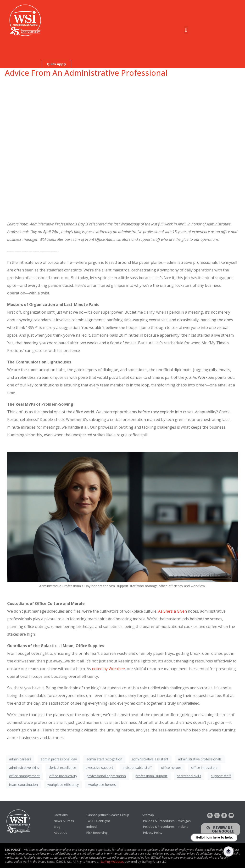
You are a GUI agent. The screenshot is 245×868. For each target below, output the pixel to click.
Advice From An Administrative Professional (86, 73)
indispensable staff (137, 767)
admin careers (20, 759)
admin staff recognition (104, 759)
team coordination (23, 785)
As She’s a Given (173, 611)
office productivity (63, 776)
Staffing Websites (112, 861)
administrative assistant (150, 759)
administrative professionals (200, 759)
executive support (99, 767)
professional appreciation (106, 776)
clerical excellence (62, 767)
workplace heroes (102, 785)
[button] (186, 30)
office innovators (204, 767)
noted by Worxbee (108, 669)
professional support (151, 776)
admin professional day (59, 759)
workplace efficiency (63, 785)
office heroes (171, 767)
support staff (221, 776)
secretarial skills (189, 776)
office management (24, 776)
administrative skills (24, 767)
